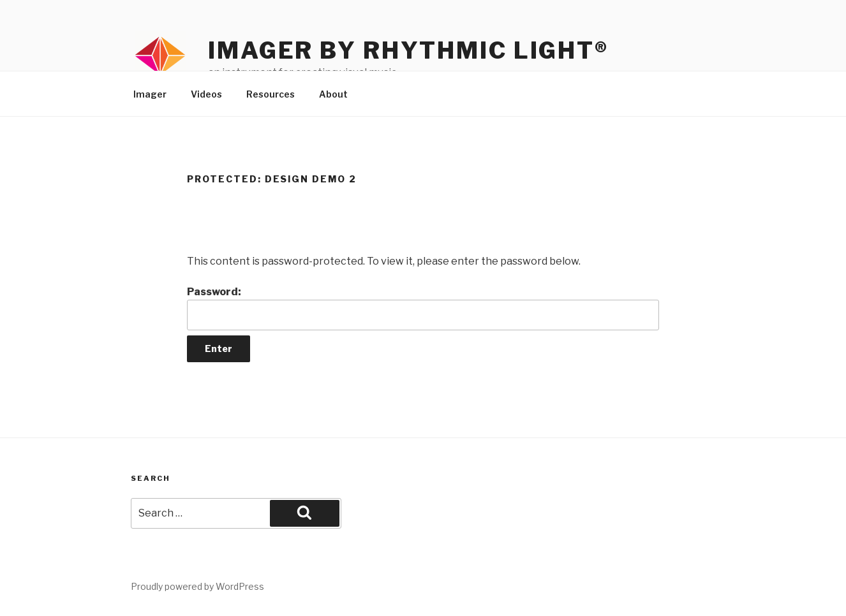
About (333, 94)
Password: (423, 308)
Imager (150, 94)
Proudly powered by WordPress (197, 586)
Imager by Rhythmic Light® (408, 50)
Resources (271, 94)
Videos (206, 94)
